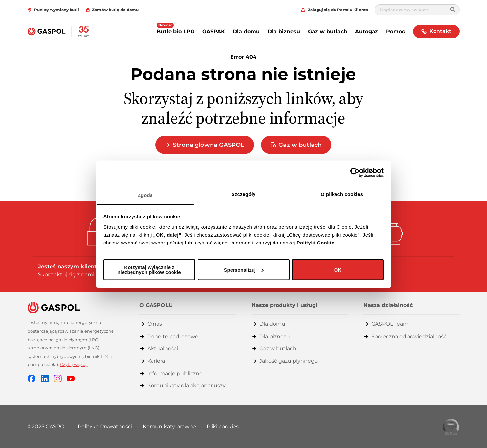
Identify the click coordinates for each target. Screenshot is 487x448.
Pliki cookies (223, 427)
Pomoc (396, 32)
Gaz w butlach (328, 32)
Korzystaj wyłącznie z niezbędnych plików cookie (149, 270)
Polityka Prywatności (105, 427)
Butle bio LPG (176, 32)
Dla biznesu (284, 32)
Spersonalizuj (244, 270)
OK (338, 270)
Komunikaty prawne (169, 427)
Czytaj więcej (74, 365)
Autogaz (367, 32)
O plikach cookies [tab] (342, 194)
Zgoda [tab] (145, 195)
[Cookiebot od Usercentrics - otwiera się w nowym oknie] (355, 173)
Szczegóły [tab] (243, 194)
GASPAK (214, 32)
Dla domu (246, 32)
